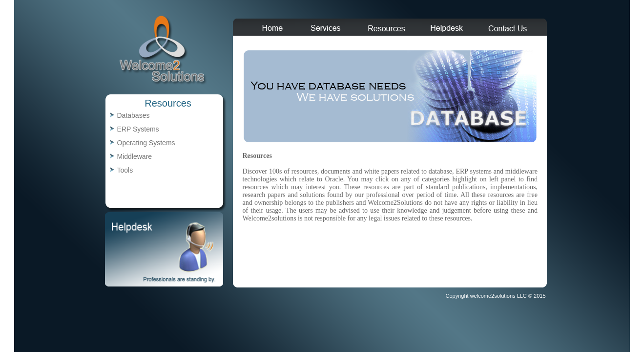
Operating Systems (146, 143)
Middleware (135, 156)
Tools (125, 170)
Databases (134, 115)
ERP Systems (138, 129)
